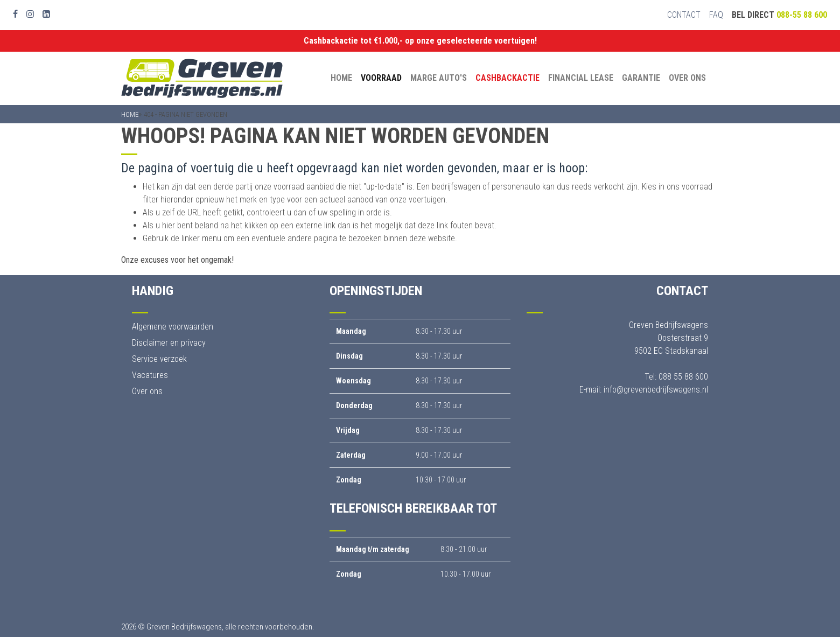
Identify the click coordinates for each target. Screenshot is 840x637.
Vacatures (150, 375)
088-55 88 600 (802, 15)
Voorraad (381, 78)
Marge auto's (439, 78)
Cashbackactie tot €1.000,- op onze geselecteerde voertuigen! (420, 41)
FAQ (716, 15)
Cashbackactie (507, 78)
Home (341, 78)
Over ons (687, 78)
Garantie (641, 78)
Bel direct (779, 15)
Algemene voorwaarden (173, 327)
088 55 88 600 (683, 377)
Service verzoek (159, 359)
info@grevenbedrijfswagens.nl (656, 390)
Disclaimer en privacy (169, 343)
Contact (684, 15)
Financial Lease (581, 78)
